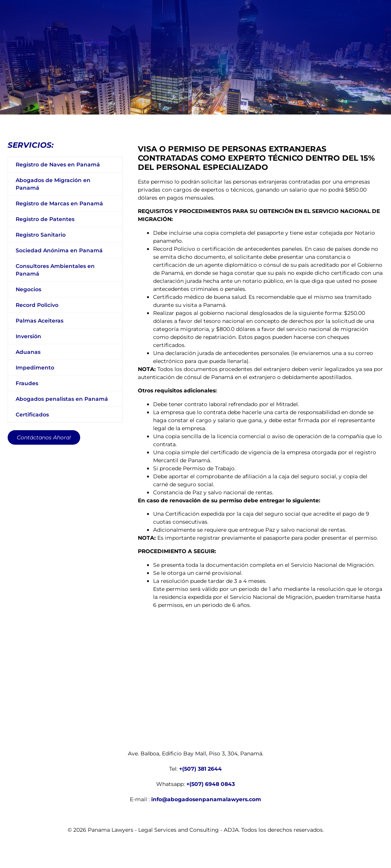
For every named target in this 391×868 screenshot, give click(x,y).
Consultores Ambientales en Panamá (55, 270)
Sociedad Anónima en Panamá (59, 250)
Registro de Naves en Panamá (58, 165)
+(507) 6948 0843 (211, 784)
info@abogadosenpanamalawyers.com (206, 799)
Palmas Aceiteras (40, 321)
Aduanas (28, 352)
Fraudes (27, 383)
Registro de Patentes (45, 219)
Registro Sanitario (41, 235)
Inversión (28, 336)
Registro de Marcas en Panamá (59, 203)
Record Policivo (37, 305)
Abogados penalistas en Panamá (62, 399)
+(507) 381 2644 (200, 769)
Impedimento (35, 368)
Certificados (32, 415)
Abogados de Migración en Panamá (53, 184)
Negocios (28, 289)
